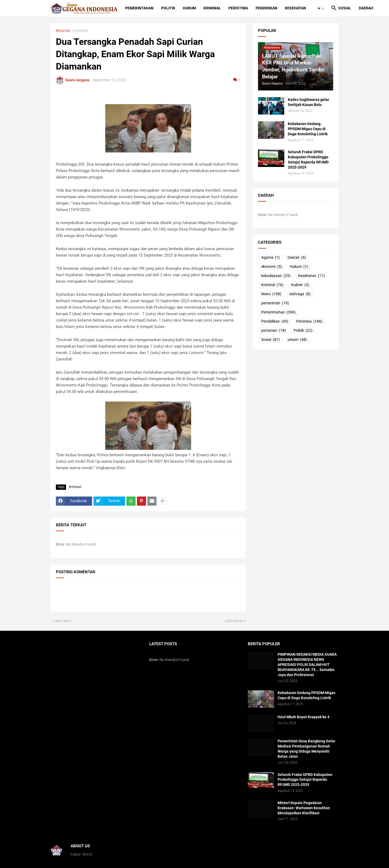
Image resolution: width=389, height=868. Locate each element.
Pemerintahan (139, 8)
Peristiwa (238, 8)
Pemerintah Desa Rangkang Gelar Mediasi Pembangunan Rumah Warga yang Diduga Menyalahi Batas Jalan (306, 749)
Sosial (345, 8)
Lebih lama (234, 621)
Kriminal (212, 8)
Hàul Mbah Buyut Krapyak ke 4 (303, 717)
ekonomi (272, 267)
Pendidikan (266, 8)
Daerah (366, 8)
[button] (321, 8)
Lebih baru (62, 621)
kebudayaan (276, 276)
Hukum (189, 8)
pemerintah (275, 303)
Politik (168, 8)
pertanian (274, 331)
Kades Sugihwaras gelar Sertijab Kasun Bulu (308, 102)
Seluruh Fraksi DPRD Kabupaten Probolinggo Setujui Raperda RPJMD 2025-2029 (308, 160)
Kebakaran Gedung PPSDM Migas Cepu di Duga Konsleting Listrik (308, 129)
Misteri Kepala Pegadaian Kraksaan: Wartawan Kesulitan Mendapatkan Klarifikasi (304, 808)
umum (297, 340)
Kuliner (300, 285)
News (271, 294)
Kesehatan (295, 8)
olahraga (300, 294)
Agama (270, 258)
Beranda (63, 31)
